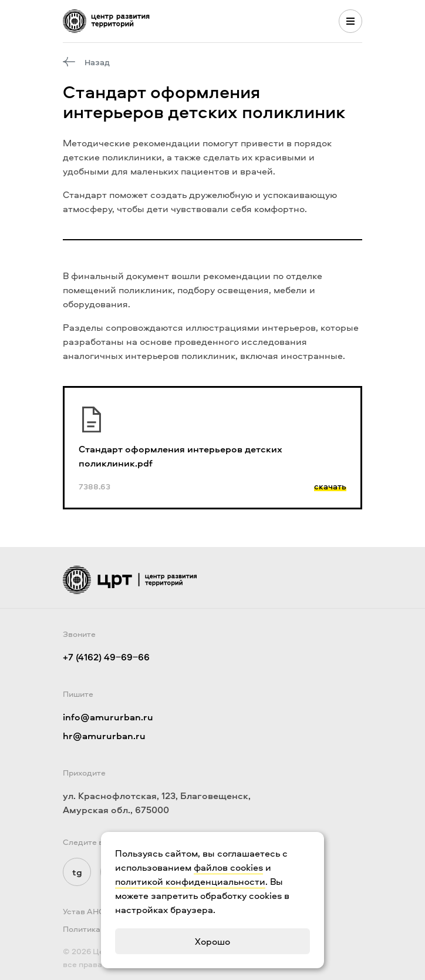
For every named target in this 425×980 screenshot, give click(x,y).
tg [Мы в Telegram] (77, 872)
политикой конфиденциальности (190, 881)
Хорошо (212, 941)
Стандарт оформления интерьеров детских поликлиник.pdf (181, 456)
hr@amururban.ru (104, 736)
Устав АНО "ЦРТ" (96, 911)
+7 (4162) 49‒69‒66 (106, 657)
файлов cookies (228, 867)
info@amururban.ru (108, 717)
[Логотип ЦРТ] (106, 21)
